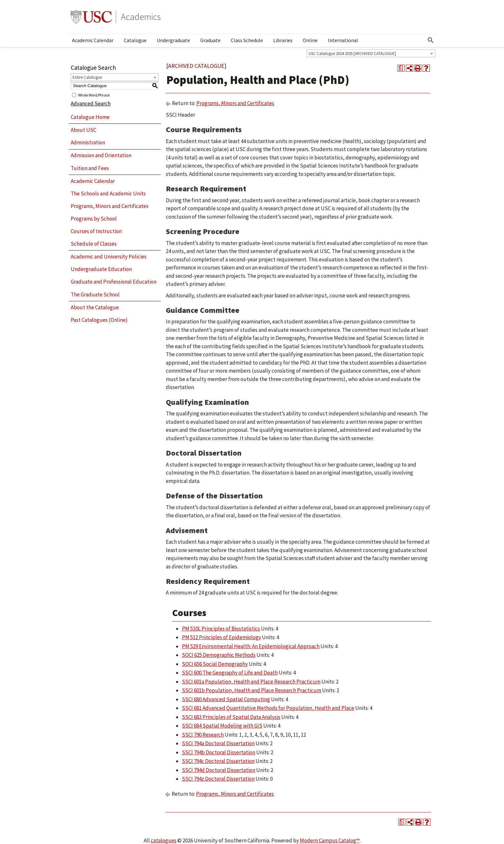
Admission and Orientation (101, 155)
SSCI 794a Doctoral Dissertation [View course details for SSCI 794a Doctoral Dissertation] (218, 743)
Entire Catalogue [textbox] (87, 77)
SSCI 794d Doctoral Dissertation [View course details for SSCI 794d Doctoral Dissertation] (219, 770)
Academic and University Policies (109, 257)
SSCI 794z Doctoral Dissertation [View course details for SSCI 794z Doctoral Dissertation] (218, 779)
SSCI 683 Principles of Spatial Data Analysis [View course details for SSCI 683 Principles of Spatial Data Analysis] (231, 717)
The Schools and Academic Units (108, 194)
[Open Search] (431, 40)
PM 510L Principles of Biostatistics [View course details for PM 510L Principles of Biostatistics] (221, 629)
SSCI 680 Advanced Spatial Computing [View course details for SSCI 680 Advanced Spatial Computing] (226, 699)
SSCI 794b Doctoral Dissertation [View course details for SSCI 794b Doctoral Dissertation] (219, 752)
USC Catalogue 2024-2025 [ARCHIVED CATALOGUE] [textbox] (352, 54)
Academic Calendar (93, 40)
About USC (83, 130)
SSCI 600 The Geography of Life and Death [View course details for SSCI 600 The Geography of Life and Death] (230, 673)
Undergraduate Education (101, 269)
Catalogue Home (90, 117)
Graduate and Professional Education (114, 282)
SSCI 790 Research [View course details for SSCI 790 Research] (203, 735)
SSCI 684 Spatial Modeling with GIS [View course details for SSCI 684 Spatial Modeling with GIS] (222, 726)
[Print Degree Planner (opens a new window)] (401, 68)
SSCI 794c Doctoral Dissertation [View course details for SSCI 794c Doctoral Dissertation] (218, 761)
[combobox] (371, 53)
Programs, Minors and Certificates (110, 206)
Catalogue (135, 40)
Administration (88, 142)
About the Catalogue (95, 307)
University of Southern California (91, 17)
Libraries (283, 40)
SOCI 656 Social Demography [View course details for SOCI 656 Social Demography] (215, 664)
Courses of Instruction (96, 231)
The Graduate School (95, 295)
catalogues (164, 840)
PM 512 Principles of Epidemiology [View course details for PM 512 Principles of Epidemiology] (221, 637)
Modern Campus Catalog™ (330, 840)
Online (310, 40)
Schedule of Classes (94, 244)
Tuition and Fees (90, 168)
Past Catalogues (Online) (99, 320)
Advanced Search (91, 104)
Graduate (210, 40)
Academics (141, 17)
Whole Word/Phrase (94, 95)
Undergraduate (173, 40)
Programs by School (94, 219)
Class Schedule (247, 40)
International (343, 40)
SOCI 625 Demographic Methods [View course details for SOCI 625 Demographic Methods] (219, 655)
